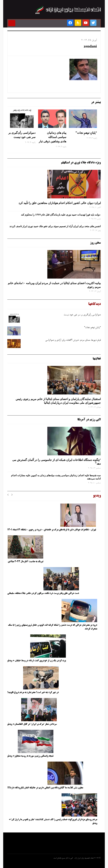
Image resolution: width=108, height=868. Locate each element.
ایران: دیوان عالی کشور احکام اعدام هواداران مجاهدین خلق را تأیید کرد (60, 203)
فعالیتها (97, 359)
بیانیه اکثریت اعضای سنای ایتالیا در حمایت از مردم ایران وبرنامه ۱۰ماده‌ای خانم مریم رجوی (54, 285)
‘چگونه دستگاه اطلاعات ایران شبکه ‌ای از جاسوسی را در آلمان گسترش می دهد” (56, 462)
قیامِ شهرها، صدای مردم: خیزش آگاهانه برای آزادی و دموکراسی (73, 340)
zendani (90, 47)
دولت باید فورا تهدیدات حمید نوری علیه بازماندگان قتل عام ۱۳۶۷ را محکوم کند (61, 215)
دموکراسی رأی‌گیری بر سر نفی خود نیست (22, 135)
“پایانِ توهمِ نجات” (86, 133)
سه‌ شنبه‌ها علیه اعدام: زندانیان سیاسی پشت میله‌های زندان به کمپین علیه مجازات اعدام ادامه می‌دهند (56, 477)
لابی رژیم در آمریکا (89, 420)
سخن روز (95, 243)
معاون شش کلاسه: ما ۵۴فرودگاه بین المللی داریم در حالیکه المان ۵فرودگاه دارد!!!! (45, 788)
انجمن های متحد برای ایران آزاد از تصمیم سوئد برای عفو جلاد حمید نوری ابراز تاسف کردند (55, 226)
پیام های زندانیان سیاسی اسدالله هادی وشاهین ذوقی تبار (52, 137)
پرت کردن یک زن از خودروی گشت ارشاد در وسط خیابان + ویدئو (37, 661)
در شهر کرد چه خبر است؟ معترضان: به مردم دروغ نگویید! (33, 692)
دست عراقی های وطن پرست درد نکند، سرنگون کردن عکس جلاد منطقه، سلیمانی (43, 593)
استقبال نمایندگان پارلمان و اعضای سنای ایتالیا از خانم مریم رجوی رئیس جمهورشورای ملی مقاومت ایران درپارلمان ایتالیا (58, 401)
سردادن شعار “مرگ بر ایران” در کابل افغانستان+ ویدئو (32, 724)
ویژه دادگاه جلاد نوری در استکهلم (81, 163)
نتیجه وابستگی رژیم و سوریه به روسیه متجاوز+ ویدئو (30, 756)
